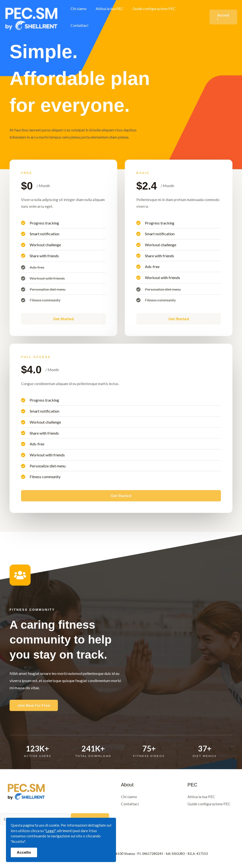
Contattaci (192, 17)
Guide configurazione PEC (154, 17)
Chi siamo (81, 17)
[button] (223, 17)
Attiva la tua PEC (110, 17)
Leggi (50, 831)
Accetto (24, 852)
